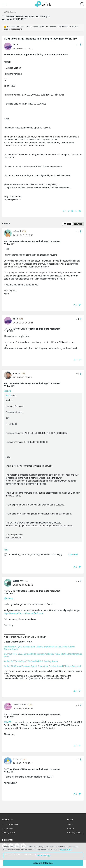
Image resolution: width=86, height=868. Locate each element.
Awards (71, 828)
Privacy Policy (9, 833)
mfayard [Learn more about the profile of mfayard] (17, 231)
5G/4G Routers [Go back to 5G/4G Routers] (10, 12)
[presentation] (8, 46)
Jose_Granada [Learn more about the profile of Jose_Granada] (20, 705)
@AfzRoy (8, 598)
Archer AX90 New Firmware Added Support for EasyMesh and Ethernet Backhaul (42, 666)
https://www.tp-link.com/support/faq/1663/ (23, 613)
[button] (64, 211)
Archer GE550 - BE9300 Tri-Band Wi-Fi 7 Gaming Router (31, 661)
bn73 (8, 396)
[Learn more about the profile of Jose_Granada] (9, 706)
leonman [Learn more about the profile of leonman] (17, 759)
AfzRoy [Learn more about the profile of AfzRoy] (17, 373)
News (70, 824)
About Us (7, 819)
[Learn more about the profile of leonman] (9, 761)
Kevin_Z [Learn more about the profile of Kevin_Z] (24, 581)
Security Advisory (75, 833)
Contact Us (7, 828)
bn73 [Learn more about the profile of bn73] (15, 44)
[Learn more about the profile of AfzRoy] (9, 375)
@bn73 (7, 391)
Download (73, 554)
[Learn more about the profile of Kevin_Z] (9, 583)
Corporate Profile (10, 824)
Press (70, 819)
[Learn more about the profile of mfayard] (9, 233)
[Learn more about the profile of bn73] (9, 46)
